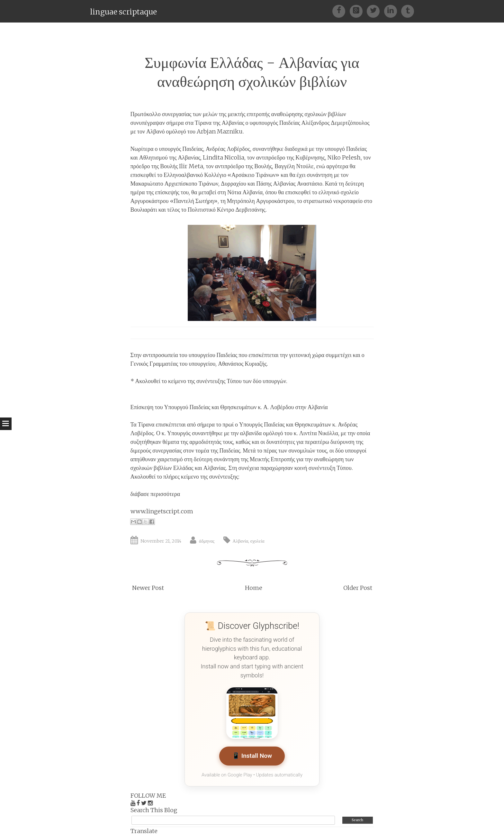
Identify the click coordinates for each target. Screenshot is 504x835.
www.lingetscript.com (162, 511)
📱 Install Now (252, 756)
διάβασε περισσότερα (155, 494)
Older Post (358, 588)
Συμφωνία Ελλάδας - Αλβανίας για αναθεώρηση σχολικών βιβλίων (252, 72)
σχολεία (257, 541)
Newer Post (148, 588)
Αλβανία (241, 541)
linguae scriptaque (123, 12)
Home (254, 588)
